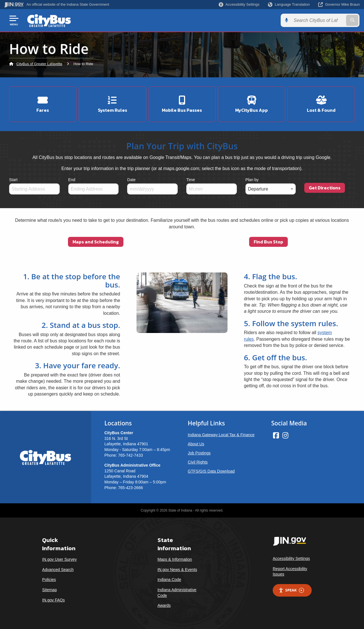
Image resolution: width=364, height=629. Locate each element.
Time (191, 180)
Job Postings (199, 453)
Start (13, 180)
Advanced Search (58, 570)
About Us (196, 444)
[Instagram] (285, 435)
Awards (164, 605)
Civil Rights (198, 462)
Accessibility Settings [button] (291, 558)
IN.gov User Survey (59, 559)
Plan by (252, 180)
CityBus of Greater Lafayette (39, 64)
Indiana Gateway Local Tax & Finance (221, 435)
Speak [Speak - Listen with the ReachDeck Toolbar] (291, 590)
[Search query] (319, 20)
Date (131, 180)
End (72, 180)
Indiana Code (169, 580)
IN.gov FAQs (53, 600)
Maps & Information (175, 559)
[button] (239, 4)
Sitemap (49, 590)
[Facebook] (276, 435)
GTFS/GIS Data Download (211, 471)
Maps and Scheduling (96, 242)
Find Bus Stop (268, 242)
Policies (49, 580)
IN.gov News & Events (177, 570)
